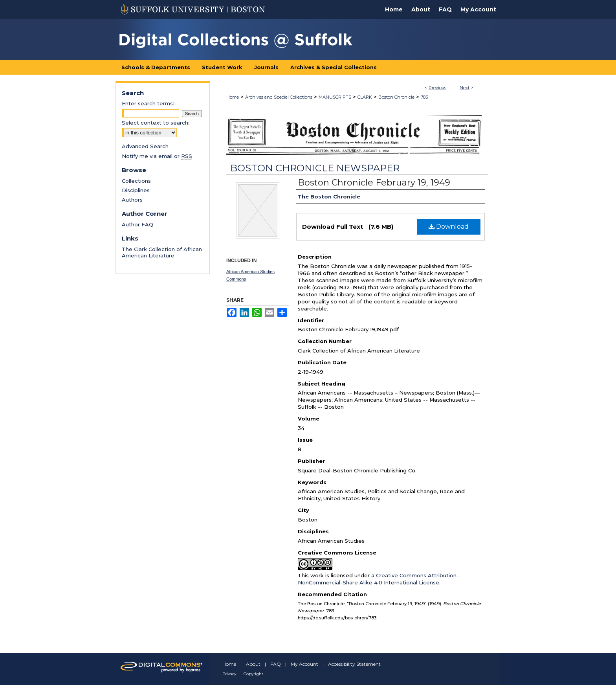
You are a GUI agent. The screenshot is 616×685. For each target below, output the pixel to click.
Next (465, 88)
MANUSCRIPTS (335, 97)
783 (424, 97)
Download (449, 227)
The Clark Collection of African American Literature (162, 252)
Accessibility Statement (354, 664)
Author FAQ (137, 224)
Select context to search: (156, 123)
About (253, 664)
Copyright (253, 674)
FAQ (276, 664)
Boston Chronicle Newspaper (315, 168)
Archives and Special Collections (279, 97)
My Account (304, 664)
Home (233, 97)
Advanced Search (145, 146)
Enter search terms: (148, 103)
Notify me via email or (157, 156)
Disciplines (136, 190)
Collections (136, 181)
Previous (437, 88)
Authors (132, 200)
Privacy (229, 674)
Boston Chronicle (396, 97)
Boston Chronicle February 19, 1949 (374, 183)
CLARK (365, 97)
